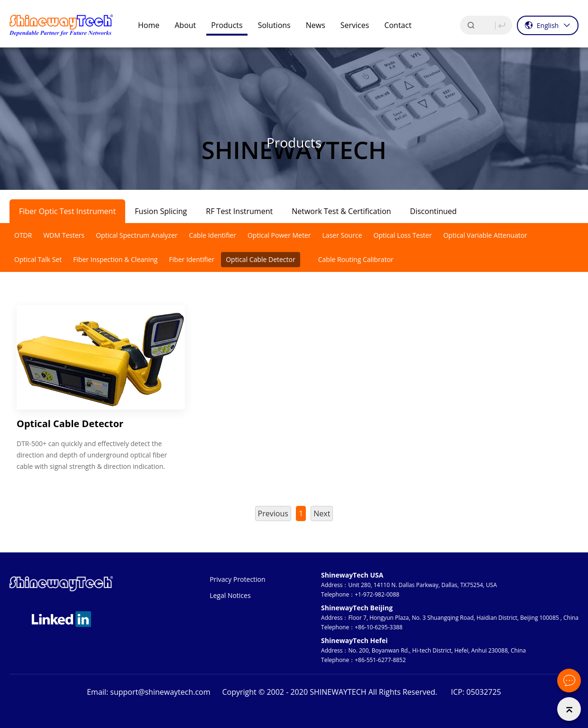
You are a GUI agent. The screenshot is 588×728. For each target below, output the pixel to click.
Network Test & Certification (341, 211)
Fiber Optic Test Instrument (67, 211)
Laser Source (342, 235)
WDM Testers (64, 235)
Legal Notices (230, 595)
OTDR (23, 235)
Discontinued (434, 211)
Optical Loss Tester (403, 235)
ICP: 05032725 (476, 692)
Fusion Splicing (161, 211)
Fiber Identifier (192, 259)
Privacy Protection (237, 579)
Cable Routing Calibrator (356, 259)
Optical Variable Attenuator (485, 235)
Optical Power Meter (279, 235)
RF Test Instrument (239, 211)
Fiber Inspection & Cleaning (115, 259)
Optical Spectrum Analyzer (137, 235)
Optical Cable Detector (261, 259)
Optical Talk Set (38, 259)
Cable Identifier (212, 235)
